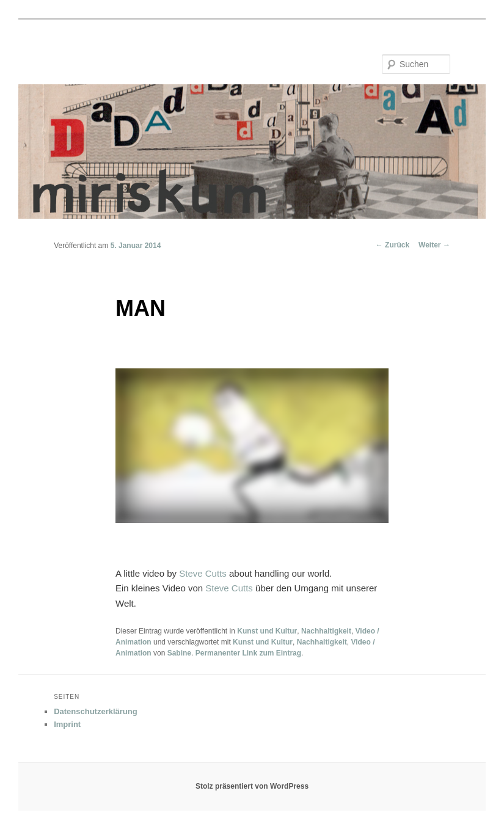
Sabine (179, 653)
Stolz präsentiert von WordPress (252, 786)
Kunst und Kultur (267, 631)
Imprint (67, 724)
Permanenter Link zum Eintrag (248, 653)
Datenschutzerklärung (96, 711)
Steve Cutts (203, 573)
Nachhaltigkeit (326, 631)
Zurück (393, 245)
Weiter (434, 245)
